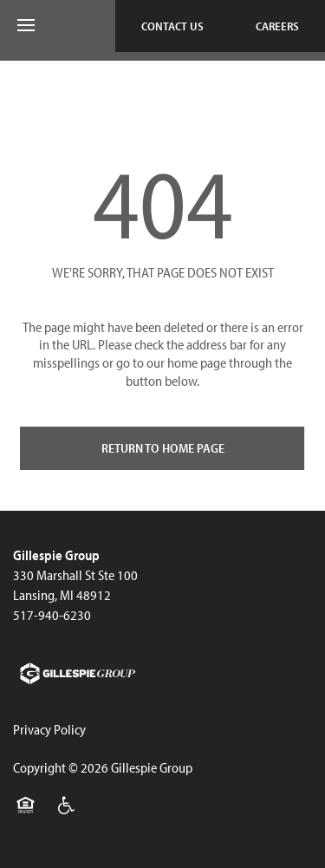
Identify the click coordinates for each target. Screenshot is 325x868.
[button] (172, 26)
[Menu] (26, 26)
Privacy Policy (49, 729)
